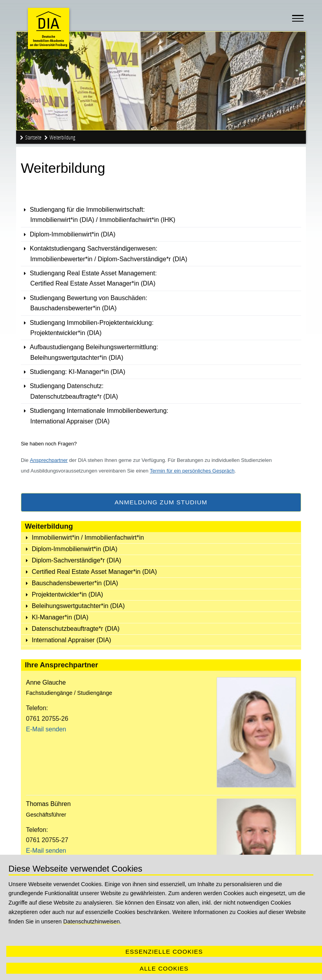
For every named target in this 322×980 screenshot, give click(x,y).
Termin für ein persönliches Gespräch (192, 471)
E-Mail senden (46, 729)
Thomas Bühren (48, 804)
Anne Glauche (46, 682)
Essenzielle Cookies (164, 952)
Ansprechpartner (49, 460)
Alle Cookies (164, 968)
